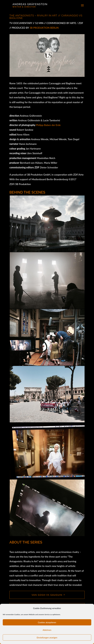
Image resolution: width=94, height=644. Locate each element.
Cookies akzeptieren (47, 622)
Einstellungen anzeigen (47, 638)
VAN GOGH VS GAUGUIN (47, 595)
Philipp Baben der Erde (48, 125)
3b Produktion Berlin (44, 28)
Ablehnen (47, 630)
